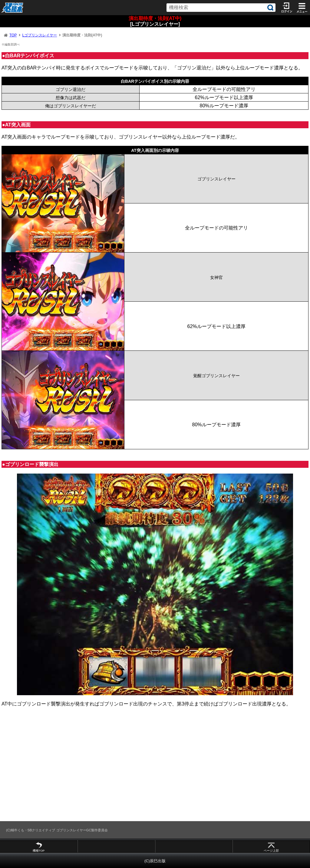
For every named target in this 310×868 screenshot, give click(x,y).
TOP (13, 35)
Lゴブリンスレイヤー (40, 35)
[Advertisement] (155, 766)
